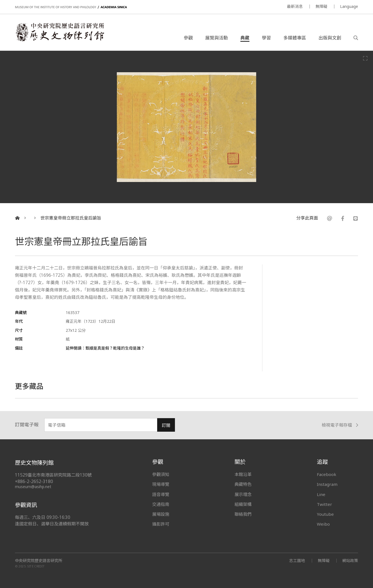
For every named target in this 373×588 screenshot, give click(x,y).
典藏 (245, 38)
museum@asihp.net (33, 487)
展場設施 (161, 514)
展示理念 (243, 494)
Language (349, 6)
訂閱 (166, 425)
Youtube (325, 514)
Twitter (324, 504)
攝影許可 (161, 524)
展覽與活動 (216, 38)
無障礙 (321, 6)
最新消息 (295, 6)
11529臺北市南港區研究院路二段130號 (53, 475)
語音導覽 (161, 494)
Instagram (327, 484)
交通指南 (161, 504)
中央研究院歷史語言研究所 (39, 561)
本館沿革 (243, 474)
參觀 (188, 38)
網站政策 (350, 560)
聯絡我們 (243, 514)
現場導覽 (161, 484)
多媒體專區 (295, 38)
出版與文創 (330, 38)
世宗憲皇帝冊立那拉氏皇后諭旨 (71, 218)
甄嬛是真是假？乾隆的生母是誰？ (115, 348)
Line (321, 494)
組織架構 (243, 504)
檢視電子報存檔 (340, 425)
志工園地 (297, 560)
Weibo (323, 524)
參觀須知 (161, 474)
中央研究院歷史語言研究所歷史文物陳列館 (60, 32)
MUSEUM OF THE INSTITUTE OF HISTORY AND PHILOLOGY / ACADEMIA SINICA (71, 7)
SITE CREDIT (36, 566)
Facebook (327, 474)
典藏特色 (243, 484)
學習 (266, 38)
